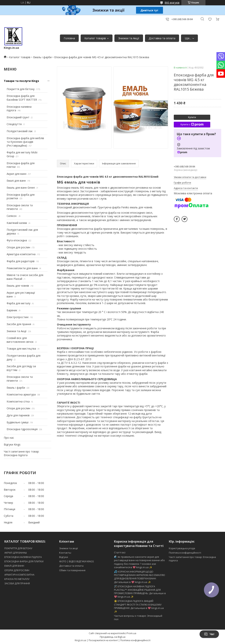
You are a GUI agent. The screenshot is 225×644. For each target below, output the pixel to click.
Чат (209, 634)
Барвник (12, 310)
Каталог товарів (95, 38)
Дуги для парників (18, 415)
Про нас (9, 438)
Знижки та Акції (129, 38)
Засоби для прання (19, 324)
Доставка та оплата (162, 38)
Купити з (192, 125)
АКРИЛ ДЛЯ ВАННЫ (16, 553)
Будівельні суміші (18, 422)
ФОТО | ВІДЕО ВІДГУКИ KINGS (77, 561)
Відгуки (64, 557)
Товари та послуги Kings (21, 81)
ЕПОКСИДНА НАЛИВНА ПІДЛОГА (23, 557)
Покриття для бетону (21, 89)
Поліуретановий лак (20, 131)
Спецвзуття (14, 124)
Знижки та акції (68, 548)
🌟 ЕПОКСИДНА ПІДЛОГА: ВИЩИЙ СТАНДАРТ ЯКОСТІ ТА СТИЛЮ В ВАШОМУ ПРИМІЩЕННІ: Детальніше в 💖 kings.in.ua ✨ (139, 606)
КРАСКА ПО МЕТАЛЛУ (17, 579)
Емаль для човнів (18, 286)
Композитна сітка (18, 401)
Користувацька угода (182, 548)
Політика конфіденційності (185, 553)
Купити (192, 117)
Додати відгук (210, 19)
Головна (69, 38)
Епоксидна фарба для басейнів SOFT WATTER (22, 98)
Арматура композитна (21, 254)
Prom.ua (131, 633)
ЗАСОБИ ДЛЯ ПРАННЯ (17, 583)
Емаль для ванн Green (21, 188)
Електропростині (18, 317)
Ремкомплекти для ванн (22, 268)
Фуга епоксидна (17, 240)
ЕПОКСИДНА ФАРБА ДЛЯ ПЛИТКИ (24, 561)
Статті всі (120, 552)
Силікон (12, 216)
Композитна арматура (21, 394)
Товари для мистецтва (21, 349)
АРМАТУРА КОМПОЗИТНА (19, 575)
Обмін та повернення (72, 570)
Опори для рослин (18, 247)
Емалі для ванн (16, 181)
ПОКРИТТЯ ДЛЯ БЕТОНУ (18, 548)
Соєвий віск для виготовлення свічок (20, 340)
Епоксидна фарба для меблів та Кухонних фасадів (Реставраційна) (25, 142)
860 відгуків (172, 3)
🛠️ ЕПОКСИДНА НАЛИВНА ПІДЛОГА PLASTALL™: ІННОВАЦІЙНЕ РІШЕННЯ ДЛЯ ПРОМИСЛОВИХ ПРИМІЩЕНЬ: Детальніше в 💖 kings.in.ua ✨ (140, 592)
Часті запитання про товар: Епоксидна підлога (22, 453)
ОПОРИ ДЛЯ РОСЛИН (17, 570)
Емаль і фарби (42, 57)
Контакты (65, 553)
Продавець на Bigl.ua (113, 637)
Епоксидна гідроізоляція (22, 429)
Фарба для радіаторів (21, 261)
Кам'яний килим (17, 223)
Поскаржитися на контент (103, 640)
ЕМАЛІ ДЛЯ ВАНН (14, 566)
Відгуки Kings (12, 444)
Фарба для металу (18, 303)
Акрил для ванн (17, 174)
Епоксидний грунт (18, 117)
